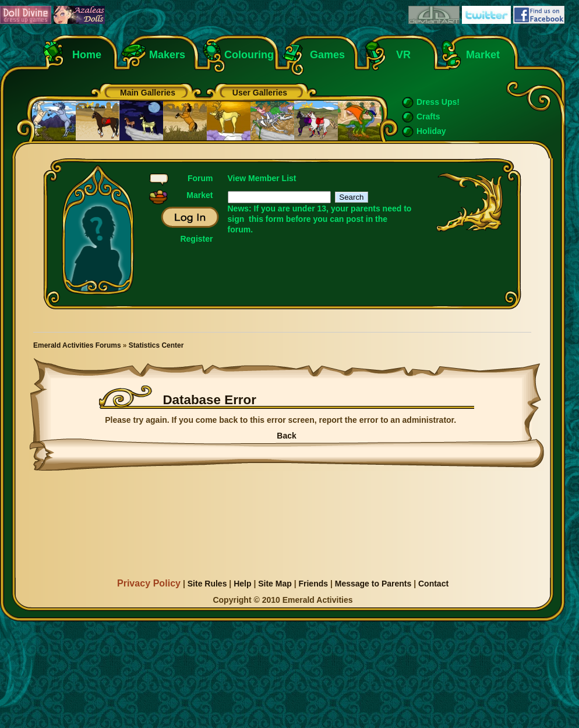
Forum (200, 178)
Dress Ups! (438, 102)
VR (400, 55)
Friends (313, 584)
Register (196, 239)
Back (286, 436)
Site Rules (207, 584)
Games (327, 55)
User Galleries (260, 93)
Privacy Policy (149, 583)
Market (483, 55)
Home (87, 55)
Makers (167, 55)
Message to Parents (373, 584)
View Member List (262, 178)
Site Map (275, 584)
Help (242, 584)
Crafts (428, 116)
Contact (433, 584)
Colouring (249, 55)
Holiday (431, 131)
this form (266, 219)
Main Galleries (148, 93)
